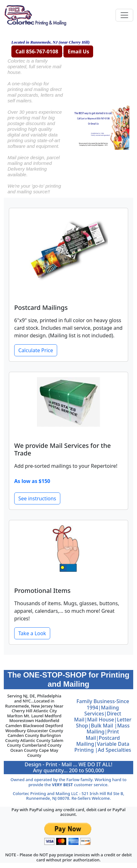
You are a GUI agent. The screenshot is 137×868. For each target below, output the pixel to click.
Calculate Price (36, 350)
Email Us (78, 51)
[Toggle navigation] (124, 15)
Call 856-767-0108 (37, 51)
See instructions (37, 498)
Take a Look (32, 633)
